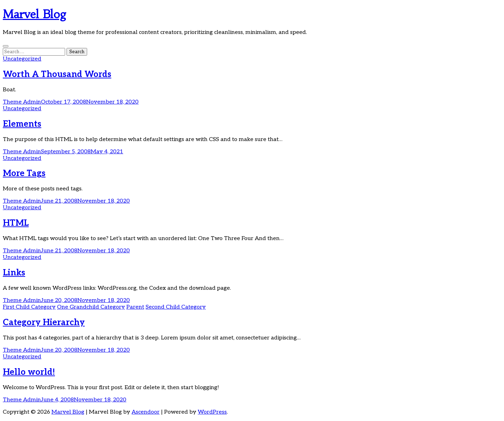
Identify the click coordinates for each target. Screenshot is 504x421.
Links (14, 273)
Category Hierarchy (44, 322)
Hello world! (29, 372)
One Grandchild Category (91, 307)
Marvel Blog (35, 14)
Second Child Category (176, 307)
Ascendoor (146, 412)
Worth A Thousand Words (57, 74)
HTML (16, 223)
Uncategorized (22, 59)
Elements (22, 124)
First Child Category (29, 307)
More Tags (24, 173)
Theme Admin (22, 102)
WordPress (212, 412)
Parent (135, 307)
